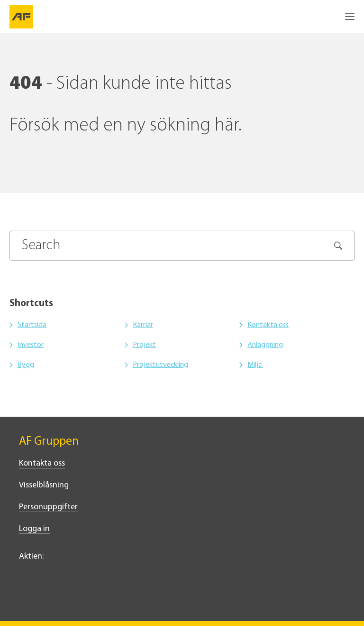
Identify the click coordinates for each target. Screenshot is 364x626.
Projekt (144, 345)
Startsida (32, 325)
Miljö (255, 365)
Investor (31, 345)
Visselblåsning (44, 485)
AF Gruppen (49, 442)
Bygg (26, 365)
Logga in (34, 529)
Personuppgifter (48, 507)
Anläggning (265, 345)
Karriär (143, 325)
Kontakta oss (268, 325)
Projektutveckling (160, 365)
